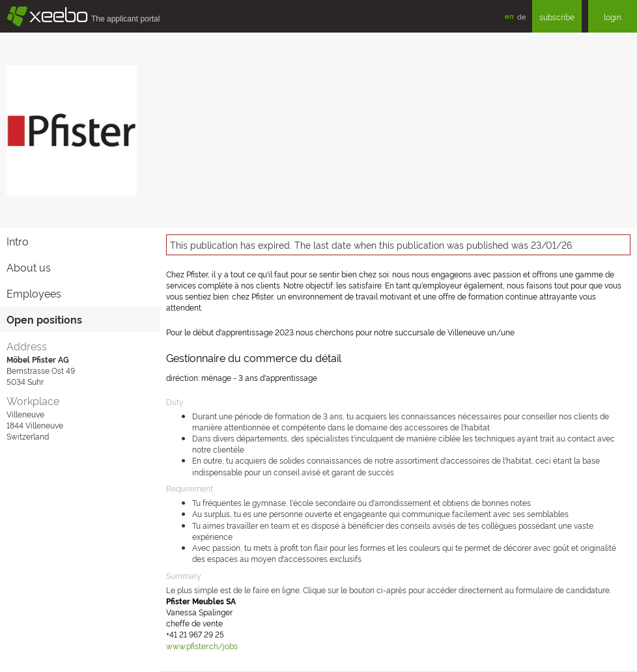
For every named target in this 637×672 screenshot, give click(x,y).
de (521, 16)
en (509, 16)
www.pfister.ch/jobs (202, 646)
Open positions (44, 319)
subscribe (557, 17)
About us (29, 267)
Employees (34, 293)
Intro (18, 241)
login (613, 17)
